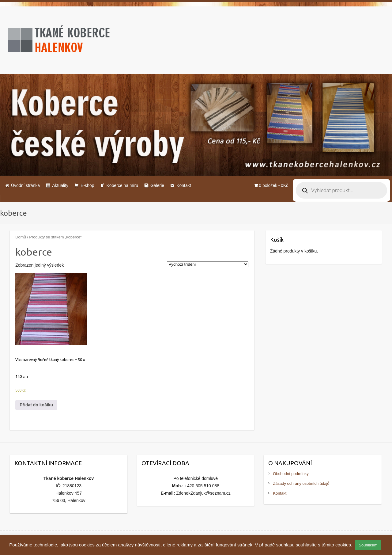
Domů (21, 237)
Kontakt (184, 185)
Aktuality (60, 185)
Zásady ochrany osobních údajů (301, 483)
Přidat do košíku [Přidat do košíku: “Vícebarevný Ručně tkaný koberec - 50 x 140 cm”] (36, 405)
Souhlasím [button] (368, 545)
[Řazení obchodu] (208, 264)
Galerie (157, 185)
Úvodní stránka (25, 185)
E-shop (87, 185)
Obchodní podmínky (291, 474)
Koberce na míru (122, 185)
